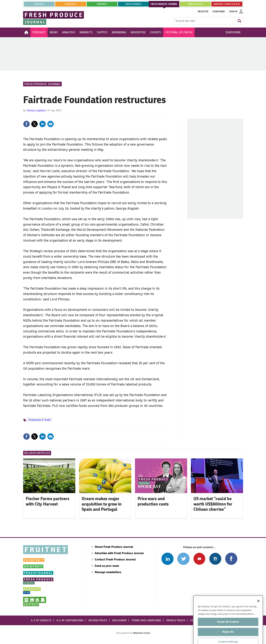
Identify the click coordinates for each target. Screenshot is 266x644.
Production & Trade (40, 420)
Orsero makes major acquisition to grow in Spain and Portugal (102, 504)
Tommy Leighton (36, 110)
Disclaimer (119, 620)
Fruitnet (39, 4)
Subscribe (219, 12)
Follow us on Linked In (167, 559)
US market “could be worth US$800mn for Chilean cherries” (213, 504)
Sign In (233, 12)
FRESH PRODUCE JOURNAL (164, 4)
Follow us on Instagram (215, 559)
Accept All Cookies (228, 635)
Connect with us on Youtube (199, 559)
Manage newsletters (108, 572)
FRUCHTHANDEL (134, 4)
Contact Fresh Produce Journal (115, 559)
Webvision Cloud (141, 633)
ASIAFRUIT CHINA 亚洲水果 (227, 4)
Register (203, 12)
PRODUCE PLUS (195, 4)
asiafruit (102, 4)
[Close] (258, 615)
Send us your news (107, 566)
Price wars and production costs (153, 501)
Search (239, 21)
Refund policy (98, 620)
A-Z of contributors (70, 620)
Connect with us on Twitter (183, 559)
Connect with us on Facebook (231, 559)
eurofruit (71, 4)
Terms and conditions (146, 620)
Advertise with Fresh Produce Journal (119, 553)
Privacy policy (176, 620)
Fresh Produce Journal (42, 84)
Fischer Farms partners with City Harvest (48, 501)
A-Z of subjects (41, 620)
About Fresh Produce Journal (114, 547)
